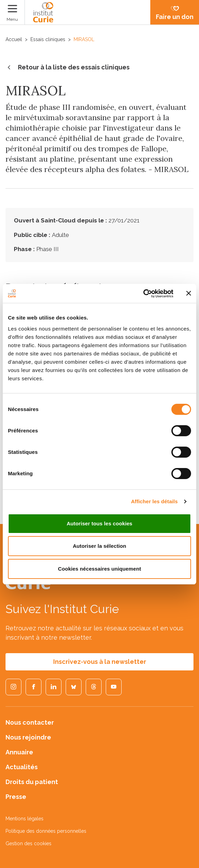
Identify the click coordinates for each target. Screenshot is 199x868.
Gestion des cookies (29, 843)
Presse (16, 797)
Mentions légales (25, 819)
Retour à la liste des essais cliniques (68, 68)
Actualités (22, 767)
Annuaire (19, 752)
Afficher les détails (154, 501)
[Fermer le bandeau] (189, 293)
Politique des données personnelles (46, 831)
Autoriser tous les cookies (99, 523)
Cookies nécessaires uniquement (100, 569)
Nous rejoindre (28, 737)
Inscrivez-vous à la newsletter (100, 662)
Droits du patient (32, 782)
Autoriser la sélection (100, 546)
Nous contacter (30, 722)
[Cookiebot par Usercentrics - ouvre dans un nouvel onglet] (143, 294)
